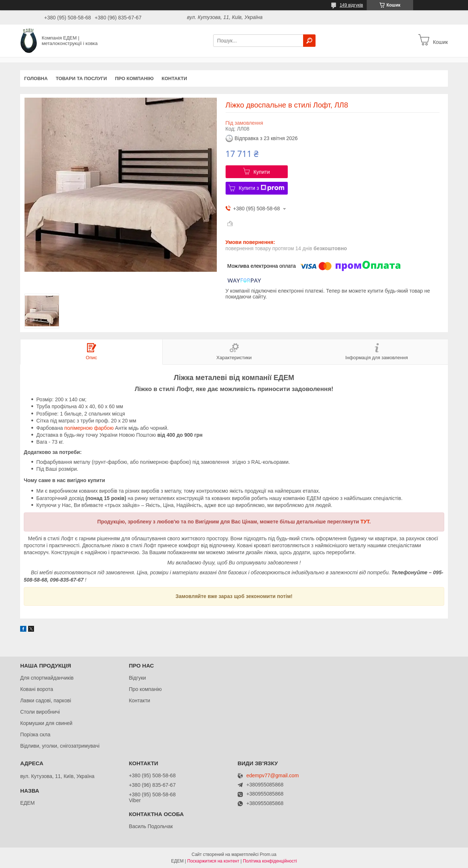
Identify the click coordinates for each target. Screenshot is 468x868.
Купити (262, 172)
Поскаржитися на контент (213, 861)
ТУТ (365, 522)
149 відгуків (351, 5)
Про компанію (134, 78)
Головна (36, 78)
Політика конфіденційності (270, 861)
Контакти (174, 78)
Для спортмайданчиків (47, 678)
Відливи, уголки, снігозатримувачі (60, 746)
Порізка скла (35, 734)
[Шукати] (309, 41)
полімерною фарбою (89, 428)
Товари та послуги (81, 78)
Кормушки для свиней (46, 723)
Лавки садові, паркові (46, 700)
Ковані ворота (37, 689)
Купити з (262, 188)
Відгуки (137, 678)
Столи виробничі (40, 712)
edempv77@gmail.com (273, 776)
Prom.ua (268, 854)
